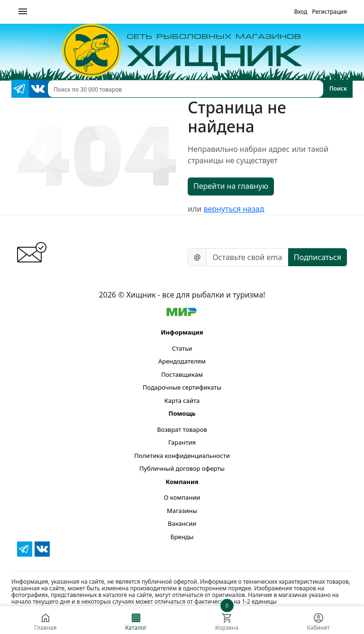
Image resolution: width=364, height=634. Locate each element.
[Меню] (23, 12)
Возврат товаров (182, 429)
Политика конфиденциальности (182, 456)
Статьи (182, 348)
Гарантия (182, 442)
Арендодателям (182, 361)
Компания (182, 482)
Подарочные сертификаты (182, 387)
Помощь (182, 413)
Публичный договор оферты (182, 468)
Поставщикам (182, 374)
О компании (182, 497)
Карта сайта (182, 401)
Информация (182, 332)
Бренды (182, 537)
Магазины (182, 511)
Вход (300, 12)
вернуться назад (234, 209)
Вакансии (182, 523)
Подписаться (318, 257)
